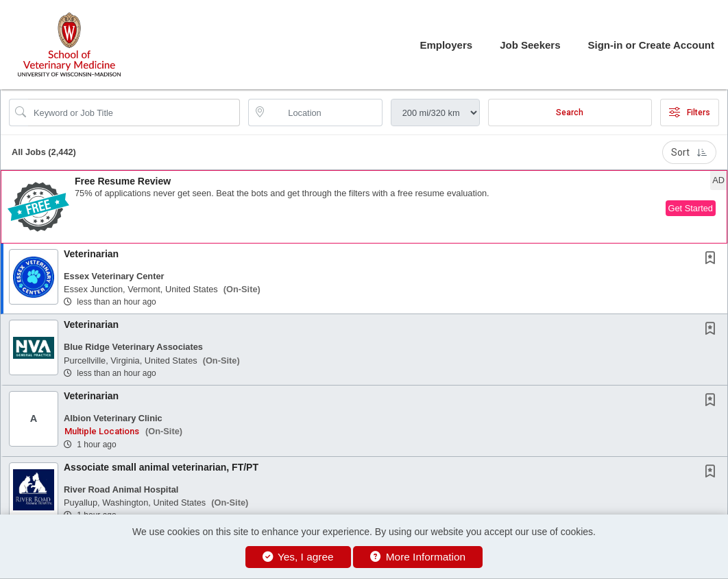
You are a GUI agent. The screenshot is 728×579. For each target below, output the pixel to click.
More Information (418, 557)
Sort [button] (689, 152)
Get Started (691, 208)
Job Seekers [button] (530, 45)
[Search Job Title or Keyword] (134, 113)
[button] (364, 207)
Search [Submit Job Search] (570, 113)
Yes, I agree (298, 557)
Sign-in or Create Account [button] (651, 45)
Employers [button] (446, 45)
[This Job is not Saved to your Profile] (713, 259)
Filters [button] (690, 113)
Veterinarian (91, 254)
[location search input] (325, 113)
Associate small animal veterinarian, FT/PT (161, 467)
